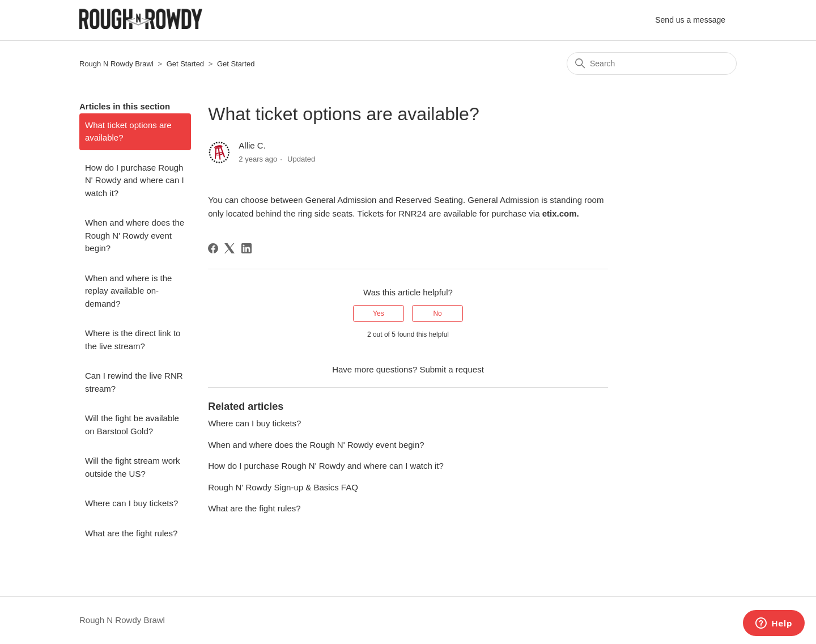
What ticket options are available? (128, 132)
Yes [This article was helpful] (379, 313)
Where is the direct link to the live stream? (133, 340)
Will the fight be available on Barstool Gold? (132, 425)
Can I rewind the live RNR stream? (134, 382)
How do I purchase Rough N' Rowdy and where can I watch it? (135, 180)
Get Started (185, 64)
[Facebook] (213, 248)
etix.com (560, 213)
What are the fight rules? (131, 533)
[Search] (652, 63)
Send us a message (690, 20)
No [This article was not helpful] (437, 313)
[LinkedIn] (246, 248)
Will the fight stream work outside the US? (133, 467)
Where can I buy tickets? (131, 503)
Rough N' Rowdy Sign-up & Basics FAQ (283, 487)
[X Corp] (229, 248)
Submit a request (451, 369)
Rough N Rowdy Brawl (116, 64)
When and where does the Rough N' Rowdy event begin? (135, 235)
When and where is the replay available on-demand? (128, 291)
